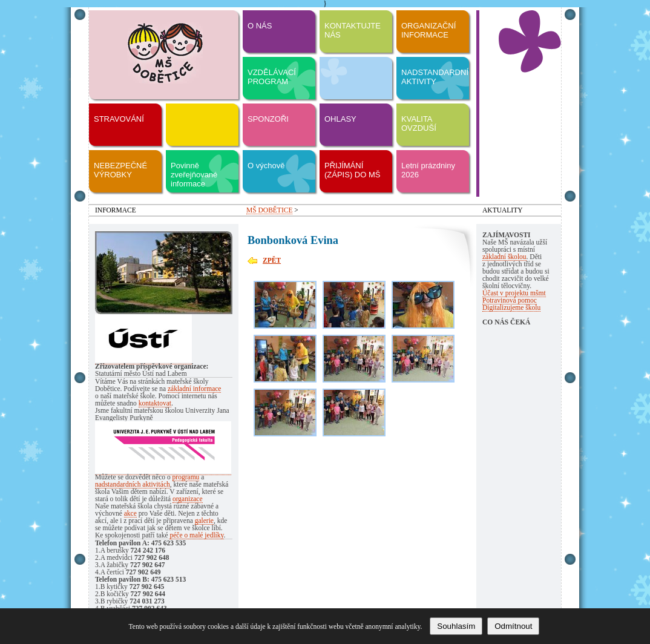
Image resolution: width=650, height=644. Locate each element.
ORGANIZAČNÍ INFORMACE (428, 30)
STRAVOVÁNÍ (119, 119)
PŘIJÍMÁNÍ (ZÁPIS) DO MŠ (352, 170)
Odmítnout (513, 626)
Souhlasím (456, 626)
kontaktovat (155, 403)
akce (130, 513)
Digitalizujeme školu (511, 307)
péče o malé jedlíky (196, 535)
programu (186, 477)
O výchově (266, 166)
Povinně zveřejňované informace (194, 175)
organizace (188, 499)
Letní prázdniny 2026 (428, 170)
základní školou (504, 257)
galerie (204, 521)
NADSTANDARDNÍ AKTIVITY (435, 77)
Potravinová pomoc (510, 300)
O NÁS (260, 26)
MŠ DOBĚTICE (269, 210)
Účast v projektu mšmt (514, 293)
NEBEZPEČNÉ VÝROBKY (120, 170)
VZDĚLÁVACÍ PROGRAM (272, 77)
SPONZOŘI (268, 119)
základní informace (195, 389)
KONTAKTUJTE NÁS (353, 30)
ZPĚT (272, 260)
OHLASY (340, 119)
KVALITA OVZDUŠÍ (419, 123)
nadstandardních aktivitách (133, 484)
